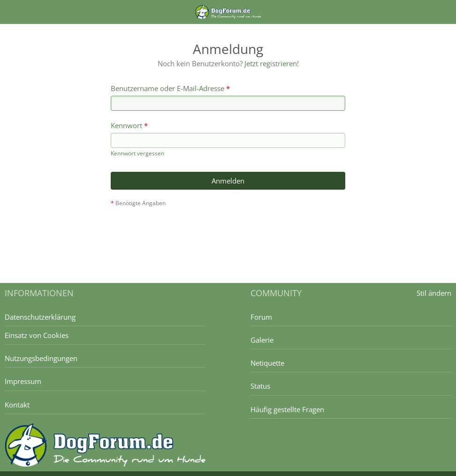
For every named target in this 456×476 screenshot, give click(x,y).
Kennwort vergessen (137, 153)
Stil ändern (434, 293)
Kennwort (126, 125)
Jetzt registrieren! (272, 63)
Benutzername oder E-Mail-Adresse (167, 88)
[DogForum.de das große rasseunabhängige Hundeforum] (228, 12)
